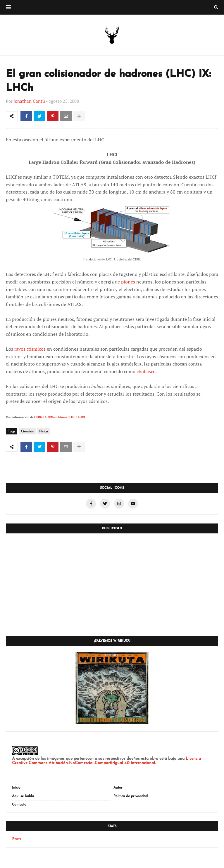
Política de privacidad (131, 796)
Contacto (19, 805)
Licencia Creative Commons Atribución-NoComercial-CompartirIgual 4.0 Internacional (106, 761)
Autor (118, 788)
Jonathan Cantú (29, 101)
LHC (72, 417)
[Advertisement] (112, 580)
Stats (17, 839)
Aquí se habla (23, 796)
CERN (38, 417)
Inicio (16, 788)
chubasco (146, 371)
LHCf (81, 417)
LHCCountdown (56, 417)
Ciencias (27, 432)
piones (128, 282)
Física (44, 432)
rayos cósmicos (30, 349)
